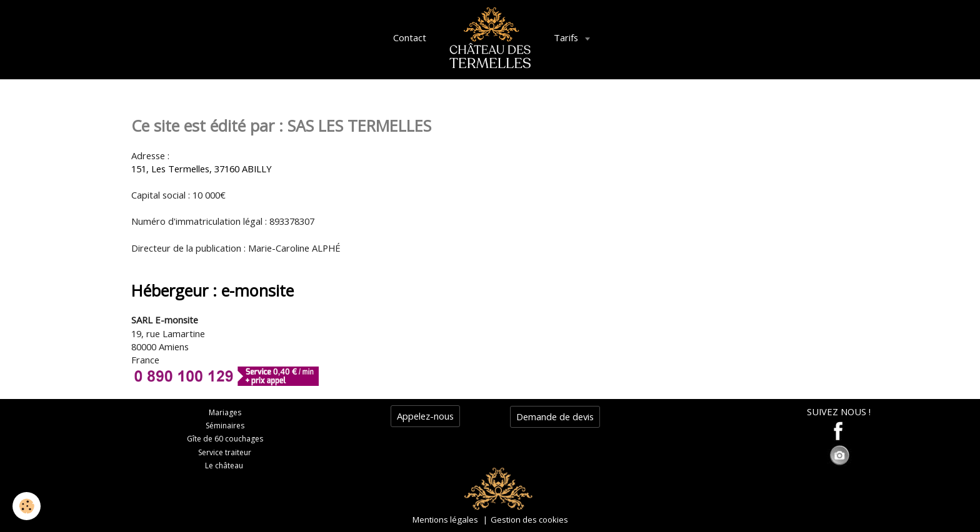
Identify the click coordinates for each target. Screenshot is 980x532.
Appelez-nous (425, 416)
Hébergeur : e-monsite (212, 290)
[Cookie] (27, 506)
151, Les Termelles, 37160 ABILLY (202, 169)
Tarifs (567, 37)
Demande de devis (555, 416)
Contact (410, 37)
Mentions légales (445, 520)
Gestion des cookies (529, 520)
